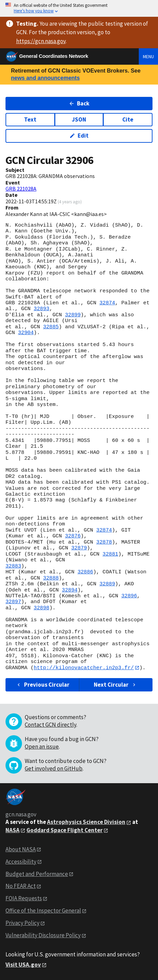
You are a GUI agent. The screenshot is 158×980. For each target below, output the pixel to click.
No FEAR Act (21, 886)
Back (79, 103)
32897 (13, 602)
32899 (73, 315)
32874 (107, 303)
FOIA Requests (24, 899)
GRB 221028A (21, 189)
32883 (13, 566)
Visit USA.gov (23, 965)
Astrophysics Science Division (86, 822)
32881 (111, 554)
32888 (51, 578)
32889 (107, 584)
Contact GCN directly (50, 725)
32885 (51, 327)
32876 (73, 536)
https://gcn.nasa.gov (41, 41)
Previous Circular (43, 685)
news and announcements (45, 78)
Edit (79, 136)
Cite (128, 119)
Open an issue (42, 747)
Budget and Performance (37, 874)
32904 (26, 333)
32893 (42, 309)
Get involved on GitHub (54, 769)
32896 (129, 596)
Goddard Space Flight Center (65, 830)
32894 (70, 590)
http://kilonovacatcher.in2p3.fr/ (84, 668)
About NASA (21, 849)
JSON (79, 119)
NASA (13, 830)
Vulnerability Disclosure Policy (43, 935)
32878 (104, 542)
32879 (79, 548)
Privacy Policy (22, 923)
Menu (148, 56)
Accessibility (21, 862)
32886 (86, 572)
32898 (42, 608)
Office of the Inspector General (43, 911)
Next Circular (115, 685)
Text (30, 119)
